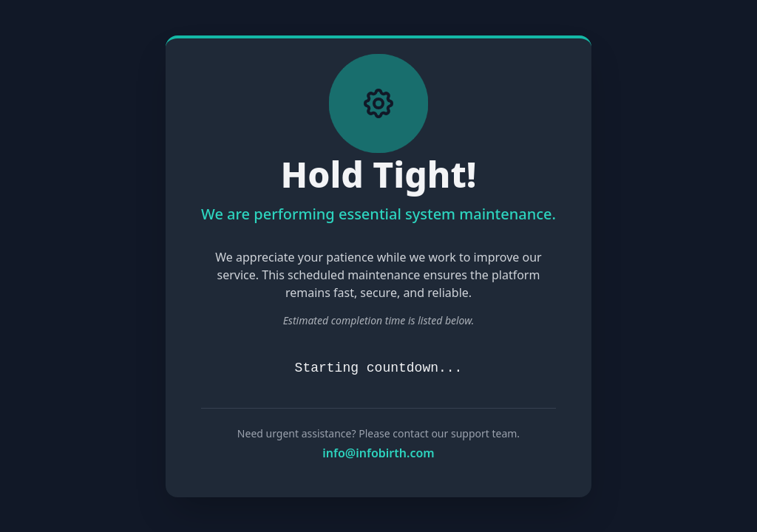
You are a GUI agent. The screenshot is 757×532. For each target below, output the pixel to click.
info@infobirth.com (378, 453)
